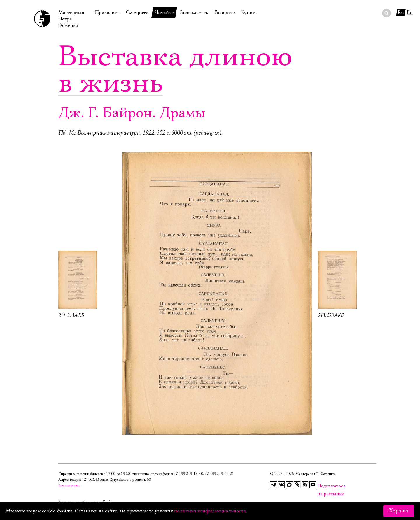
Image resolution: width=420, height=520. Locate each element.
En (410, 13)
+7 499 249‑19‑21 (219, 474)
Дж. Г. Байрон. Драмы (132, 113)
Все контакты (69, 485)
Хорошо (399, 511)
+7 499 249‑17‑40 (188, 474)
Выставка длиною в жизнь (175, 70)
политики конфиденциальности (210, 511)
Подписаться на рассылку (321, 486)
